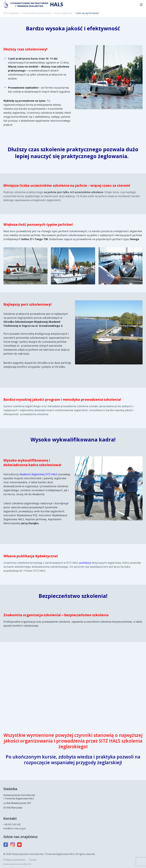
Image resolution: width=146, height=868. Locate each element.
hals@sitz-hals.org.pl (14, 828)
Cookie (33, 860)
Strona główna (11, 13)
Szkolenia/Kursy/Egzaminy (37, 13)
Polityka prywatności (14, 860)
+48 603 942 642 (12, 824)
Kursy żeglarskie (63, 13)
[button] (141, 5)
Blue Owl (28, 864)
